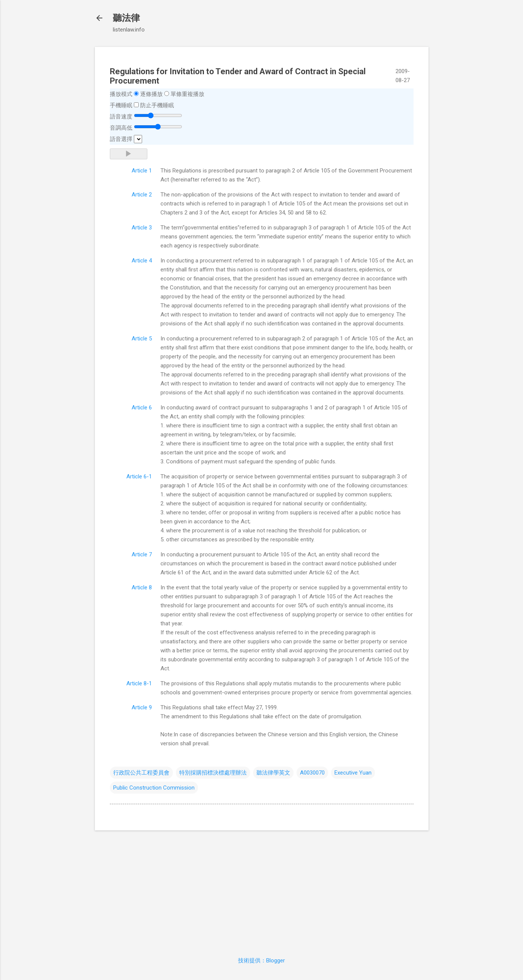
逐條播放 (151, 94)
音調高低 (121, 128)
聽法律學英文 (273, 773)
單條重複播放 (187, 94)
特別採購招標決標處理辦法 (213, 773)
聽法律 (126, 18)
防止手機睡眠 (157, 105)
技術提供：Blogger (261, 961)
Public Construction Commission (154, 788)
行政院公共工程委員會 (141, 773)
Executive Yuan (353, 773)
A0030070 (312, 773)
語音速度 (121, 117)
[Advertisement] (262, 889)
